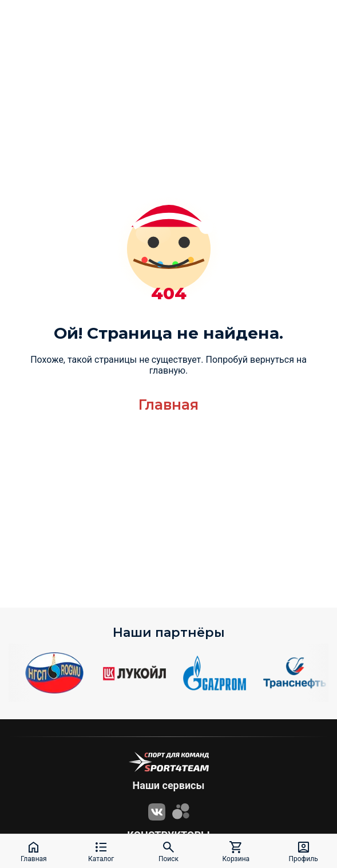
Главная (168, 405)
